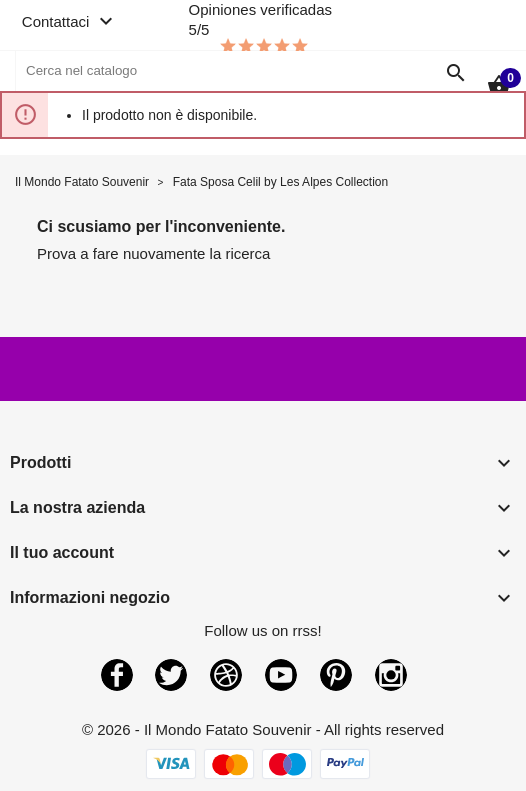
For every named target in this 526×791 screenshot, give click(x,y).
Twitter (171, 675)
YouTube (281, 675)
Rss (226, 675)
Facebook (117, 675)
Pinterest (336, 675)
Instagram (391, 675)
